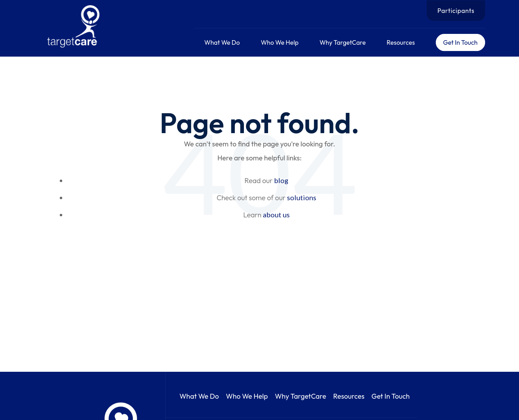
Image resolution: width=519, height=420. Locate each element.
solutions (302, 197)
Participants (456, 11)
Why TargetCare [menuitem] (343, 42)
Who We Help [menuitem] (280, 42)
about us (276, 215)
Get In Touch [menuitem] (460, 42)
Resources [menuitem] (401, 42)
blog (281, 180)
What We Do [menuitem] (222, 42)
